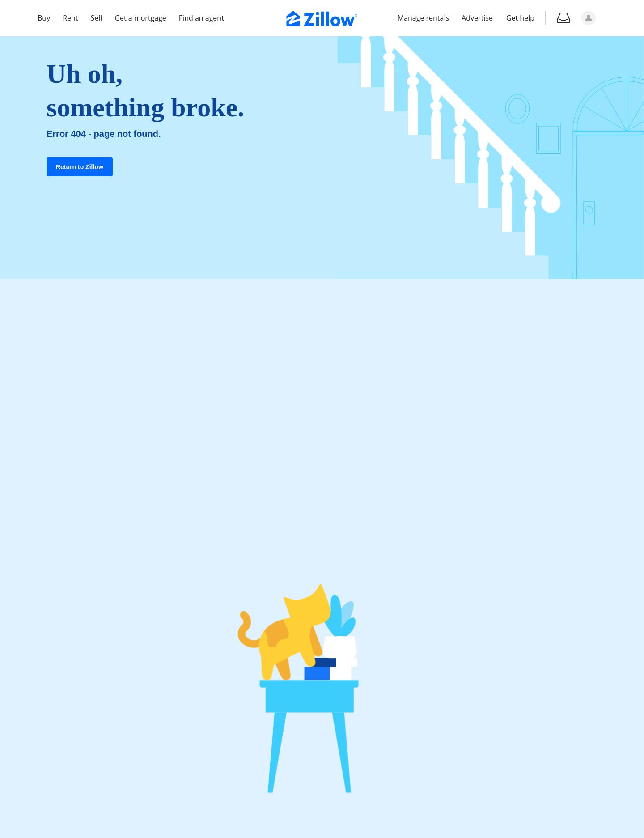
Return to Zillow (80, 167)
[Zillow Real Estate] (322, 17)
